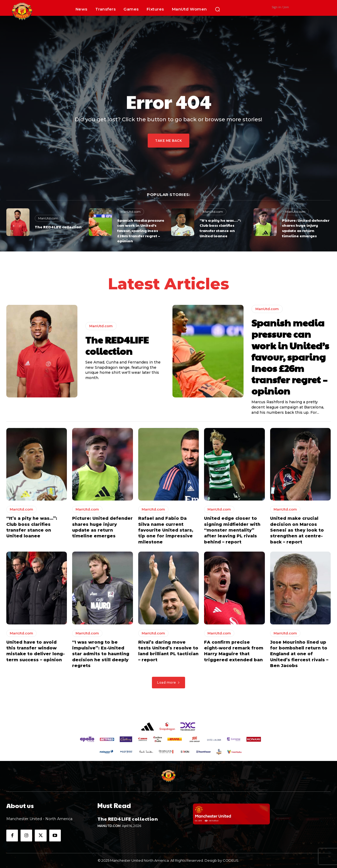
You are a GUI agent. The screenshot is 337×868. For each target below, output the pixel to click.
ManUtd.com (48, 218)
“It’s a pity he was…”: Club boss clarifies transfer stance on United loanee (220, 228)
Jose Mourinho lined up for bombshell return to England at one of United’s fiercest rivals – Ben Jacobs (299, 654)
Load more (168, 683)
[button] (217, 9)
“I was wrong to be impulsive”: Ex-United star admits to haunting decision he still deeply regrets (101, 654)
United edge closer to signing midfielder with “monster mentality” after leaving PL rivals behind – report (232, 530)
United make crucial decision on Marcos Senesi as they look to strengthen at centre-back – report (297, 530)
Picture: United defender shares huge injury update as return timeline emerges (306, 228)
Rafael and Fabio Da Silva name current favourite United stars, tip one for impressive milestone (166, 530)
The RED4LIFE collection (58, 227)
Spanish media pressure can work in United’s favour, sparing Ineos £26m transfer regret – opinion (141, 230)
